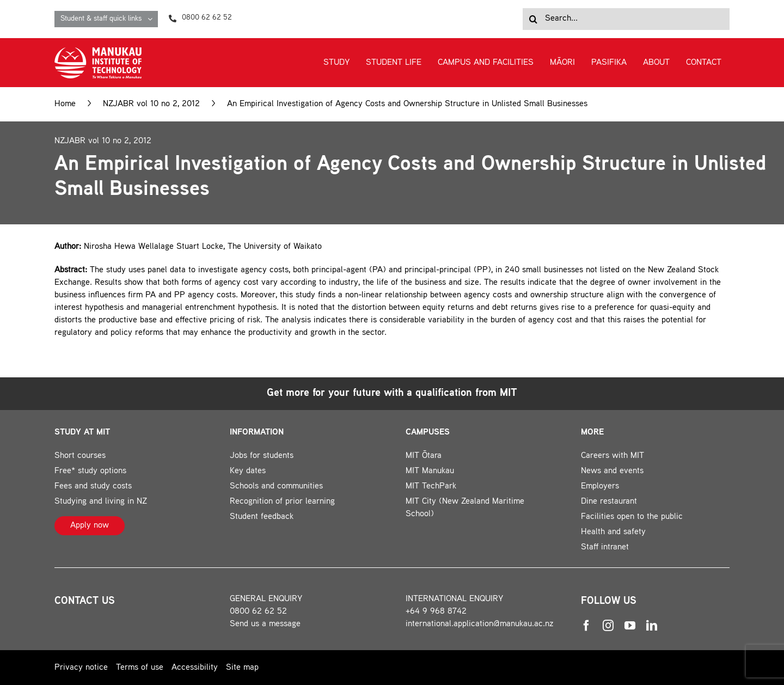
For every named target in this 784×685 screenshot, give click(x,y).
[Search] (534, 19)
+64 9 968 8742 (436, 612)
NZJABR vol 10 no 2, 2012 (151, 104)
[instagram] (608, 626)
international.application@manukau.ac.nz (480, 624)
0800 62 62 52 (258, 612)
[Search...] (626, 19)
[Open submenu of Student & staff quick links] (153, 19)
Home (65, 104)
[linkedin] (652, 626)
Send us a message (265, 624)
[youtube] (630, 626)
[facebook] (586, 626)
